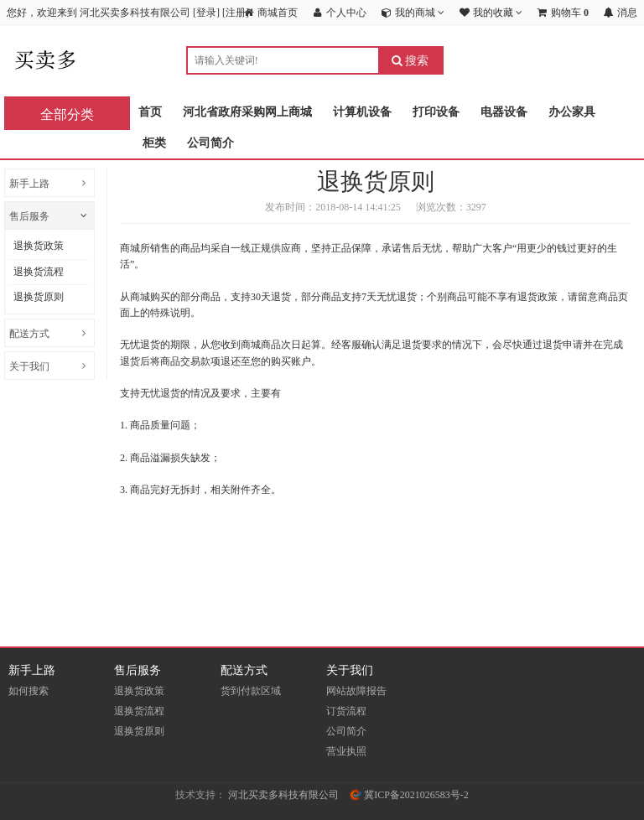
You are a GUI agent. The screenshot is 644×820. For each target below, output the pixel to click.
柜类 (154, 143)
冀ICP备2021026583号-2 (409, 795)
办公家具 (572, 112)
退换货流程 (39, 272)
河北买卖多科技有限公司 (283, 795)
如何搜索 (29, 691)
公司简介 (210, 143)
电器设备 (504, 112)
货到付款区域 (251, 691)
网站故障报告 (356, 691)
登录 (206, 13)
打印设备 (436, 112)
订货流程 (346, 711)
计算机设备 (362, 112)
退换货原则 (39, 297)
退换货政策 (39, 246)
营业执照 (346, 751)
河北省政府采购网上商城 (247, 112)
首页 (150, 112)
